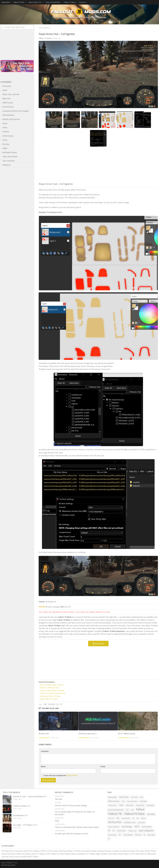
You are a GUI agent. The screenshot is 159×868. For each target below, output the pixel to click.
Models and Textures (11, 119)
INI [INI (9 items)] (138, 818)
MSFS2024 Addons (32, 851)
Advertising (5, 865)
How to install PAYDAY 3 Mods (26, 856)
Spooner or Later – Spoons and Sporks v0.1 (30, 796)
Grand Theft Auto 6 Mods (12, 854)
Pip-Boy (6, 144)
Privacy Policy (72, 775)
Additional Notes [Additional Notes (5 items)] (112, 797)
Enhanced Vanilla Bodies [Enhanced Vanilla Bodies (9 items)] (116, 810)
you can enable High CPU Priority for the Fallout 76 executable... (75, 813)
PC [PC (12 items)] (114, 831)
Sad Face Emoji (7, 856)
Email (103, 766)
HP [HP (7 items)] (133, 818)
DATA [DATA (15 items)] (121, 805)
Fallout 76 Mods (7, 863)
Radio (5, 148)
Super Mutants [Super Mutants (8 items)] (128, 835)
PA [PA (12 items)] (109, 831)
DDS (45, 704)
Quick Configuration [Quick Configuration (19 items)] (146, 830)
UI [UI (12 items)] (144, 835)
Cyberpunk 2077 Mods (86, 854)
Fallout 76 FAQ (18, 2)
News (5, 123)
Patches (6, 132)
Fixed (57, 821)
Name (44, 766)
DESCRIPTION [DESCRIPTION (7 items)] (140, 805)
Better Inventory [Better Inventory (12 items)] (114, 801)
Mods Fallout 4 (124, 854)
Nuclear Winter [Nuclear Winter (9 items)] (147, 827)
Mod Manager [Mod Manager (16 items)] (127, 827)
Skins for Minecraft (148, 854)
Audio (5, 90)
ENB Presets (8, 103)
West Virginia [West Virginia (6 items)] (151, 835)
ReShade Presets (10, 152)
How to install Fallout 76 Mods (52, 685)
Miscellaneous (9, 115)
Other (5, 128)
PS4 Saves (140, 851)
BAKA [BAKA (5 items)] (142, 797)
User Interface (45, 28)
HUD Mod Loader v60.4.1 (88, 733)
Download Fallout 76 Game (50, 696)
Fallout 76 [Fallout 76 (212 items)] (115, 814)
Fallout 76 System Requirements (53, 693)
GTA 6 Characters (16, 851)
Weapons (6, 165)
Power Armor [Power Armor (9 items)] (121, 831)
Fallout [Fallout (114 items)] (140, 809)
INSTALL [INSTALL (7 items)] (143, 818)
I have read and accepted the (60, 775)
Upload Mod (6, 2)
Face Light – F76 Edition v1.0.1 (25, 825)
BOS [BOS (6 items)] (123, 801)
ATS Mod (5, 851)
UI (61, 704)
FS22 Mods (53, 851)
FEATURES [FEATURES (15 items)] (151, 814)
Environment (8, 107)
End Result (52, 704)
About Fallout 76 (34, 2)
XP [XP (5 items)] (109, 839)
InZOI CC (44, 851)
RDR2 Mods (150, 851)
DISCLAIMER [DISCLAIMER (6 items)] (150, 805)
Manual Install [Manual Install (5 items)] (141, 822)
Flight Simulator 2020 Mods (107, 854)
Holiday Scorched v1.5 (22, 806)
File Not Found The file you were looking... (71, 805)
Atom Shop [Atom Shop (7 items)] (134, 797)
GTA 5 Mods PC (53, 854)
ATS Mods (27, 854)
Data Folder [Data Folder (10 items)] (130, 805)
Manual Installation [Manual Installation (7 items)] (114, 827)
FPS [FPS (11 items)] (118, 818)
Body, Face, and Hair (11, 94)
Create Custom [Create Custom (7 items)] (112, 805)
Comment (45, 751)
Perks (5, 140)
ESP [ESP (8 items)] (127, 810)
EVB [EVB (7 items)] (132, 810)
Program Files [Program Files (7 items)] (132, 831)
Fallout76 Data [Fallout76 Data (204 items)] (134, 814)
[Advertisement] (98, 165)
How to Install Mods (51, 2)
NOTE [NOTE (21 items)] (137, 826)
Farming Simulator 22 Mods (70, 851)
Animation (7, 86)
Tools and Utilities (10, 157)
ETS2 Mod (135, 854)
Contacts (79, 2)
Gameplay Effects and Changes (16, 111)
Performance (8, 136)
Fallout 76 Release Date (49, 688)
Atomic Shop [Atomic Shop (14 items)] (124, 797)
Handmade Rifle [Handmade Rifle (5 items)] (126, 818)
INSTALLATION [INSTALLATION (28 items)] (115, 822)
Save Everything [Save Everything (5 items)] (112, 835)
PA (58, 704)
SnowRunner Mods (89, 851)
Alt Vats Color (44, 733)
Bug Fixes (7, 98)
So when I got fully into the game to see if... (72, 833)
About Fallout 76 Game (49, 699)
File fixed (58, 799)
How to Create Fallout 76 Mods (52, 690)
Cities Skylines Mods (68, 854)
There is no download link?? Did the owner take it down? (77, 827)
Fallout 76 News (68, 2)
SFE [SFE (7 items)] (120, 835)
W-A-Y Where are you (127, 733)
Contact (13, 865)
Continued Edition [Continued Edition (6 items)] (132, 801)
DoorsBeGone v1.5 (20, 815)
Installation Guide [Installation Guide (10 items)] (130, 822)
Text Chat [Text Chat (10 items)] (138, 835)
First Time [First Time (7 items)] (111, 818)
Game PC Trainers (38, 854)
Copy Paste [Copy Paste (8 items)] (143, 801)
